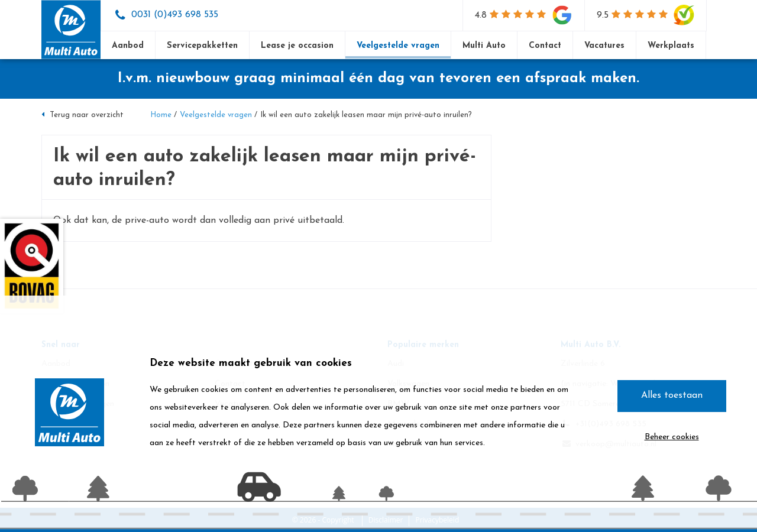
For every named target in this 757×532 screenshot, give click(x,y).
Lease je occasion (297, 46)
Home (161, 115)
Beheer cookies (672, 437)
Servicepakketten (202, 46)
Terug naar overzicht (83, 115)
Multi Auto (484, 46)
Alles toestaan (672, 395)
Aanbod (128, 46)
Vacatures (604, 46)
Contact (545, 46)
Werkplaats (671, 46)
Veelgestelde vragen (398, 46)
